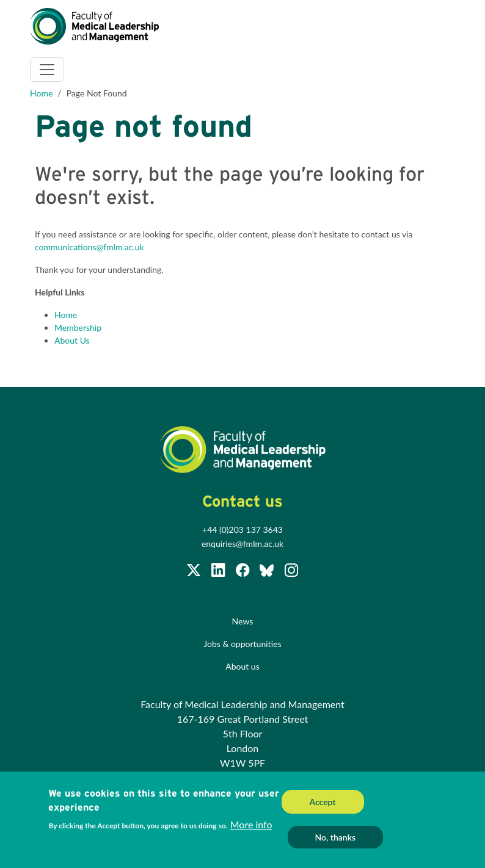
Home (41, 93)
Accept (323, 805)
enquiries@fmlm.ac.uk (242, 544)
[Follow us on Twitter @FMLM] (195, 572)
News (243, 621)
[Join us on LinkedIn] (219, 572)
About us (242, 666)
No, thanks (336, 841)
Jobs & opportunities (242, 644)
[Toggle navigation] (47, 70)
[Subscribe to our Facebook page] (244, 572)
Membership (78, 327)
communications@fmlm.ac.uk (89, 247)
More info (251, 828)
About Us (72, 340)
